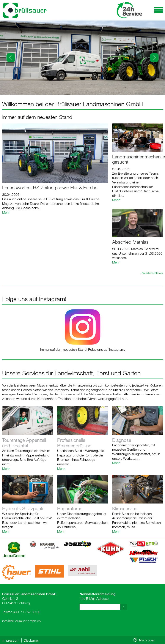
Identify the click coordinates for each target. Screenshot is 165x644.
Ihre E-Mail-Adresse (98, 596)
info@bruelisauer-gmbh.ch (21, 621)
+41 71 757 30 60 (27, 612)
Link (27, 439)
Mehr (6, 212)
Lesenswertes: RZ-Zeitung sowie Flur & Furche (50, 187)
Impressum (11, 640)
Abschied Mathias (130, 242)
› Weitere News (152, 273)
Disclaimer (31, 640)
